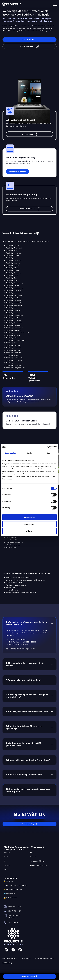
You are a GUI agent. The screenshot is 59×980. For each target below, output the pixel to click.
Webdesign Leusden (13, 285)
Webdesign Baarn (12, 278)
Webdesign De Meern (13, 318)
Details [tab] (30, 453)
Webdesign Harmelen (13, 320)
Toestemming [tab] (10, 453)
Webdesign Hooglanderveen (16, 368)
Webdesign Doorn (12, 275)
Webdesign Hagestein (13, 310)
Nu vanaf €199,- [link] (29, 134)
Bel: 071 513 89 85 (29, 40)
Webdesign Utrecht (13, 245)
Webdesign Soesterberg (14, 283)
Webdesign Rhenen (13, 308)
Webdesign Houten (13, 255)
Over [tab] (49, 453)
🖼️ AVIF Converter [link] (10, 898)
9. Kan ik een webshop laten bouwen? (24, 774)
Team (6, 869)
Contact (33, 857)
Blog (32, 853)
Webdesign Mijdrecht (13, 338)
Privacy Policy (7, 963)
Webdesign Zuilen (12, 343)
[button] (29, 824)
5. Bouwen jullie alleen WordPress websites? (27, 712)
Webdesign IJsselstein (14, 260)
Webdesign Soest (12, 280)
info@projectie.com (14, 906)
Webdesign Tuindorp (13, 350)
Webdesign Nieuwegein (14, 253)
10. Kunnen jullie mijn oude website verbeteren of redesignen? (28, 790)
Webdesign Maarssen (13, 293)
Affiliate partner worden (39, 865)
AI (4, 861)
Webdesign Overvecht (14, 348)
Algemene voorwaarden (43, 959)
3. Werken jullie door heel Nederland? (24, 680)
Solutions (7, 857)
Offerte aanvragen (29, 46)
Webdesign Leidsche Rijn (15, 358)
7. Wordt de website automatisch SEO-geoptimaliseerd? (24, 744)
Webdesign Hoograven (14, 360)
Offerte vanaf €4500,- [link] (29, 209)
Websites (7, 853)
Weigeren (29, 531)
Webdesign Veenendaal (14, 258)
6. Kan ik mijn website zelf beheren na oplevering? (24, 727)
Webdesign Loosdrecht (14, 325)
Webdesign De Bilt (12, 265)
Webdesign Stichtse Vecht (15, 295)
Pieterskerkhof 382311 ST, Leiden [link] (14, 917)
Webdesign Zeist (12, 250)
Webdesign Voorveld (13, 363)
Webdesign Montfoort (13, 303)
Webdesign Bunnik (12, 270)
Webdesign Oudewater (14, 300)
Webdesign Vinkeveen (14, 330)
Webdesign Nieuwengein (15, 315)
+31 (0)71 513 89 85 (14, 911)
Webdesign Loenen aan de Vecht (17, 333)
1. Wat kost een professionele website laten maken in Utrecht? (26, 623)
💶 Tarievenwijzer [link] (10, 894)
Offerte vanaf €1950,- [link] (18, 171)
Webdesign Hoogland (13, 365)
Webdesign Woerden (13, 263)
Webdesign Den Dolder (14, 353)
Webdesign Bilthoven (13, 268)
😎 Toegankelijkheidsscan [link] (13, 889)
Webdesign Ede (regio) (14, 290)
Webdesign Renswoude (14, 305)
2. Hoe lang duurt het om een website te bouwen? (25, 664)
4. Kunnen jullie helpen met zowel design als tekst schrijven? (27, 696)
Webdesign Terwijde (13, 355)
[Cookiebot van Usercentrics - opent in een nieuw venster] (47, 447)
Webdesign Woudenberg (14, 288)
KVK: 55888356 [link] (13, 922)
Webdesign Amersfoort (14, 248)
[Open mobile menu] (55, 4)
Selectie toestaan (30, 524)
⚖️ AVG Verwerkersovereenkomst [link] (16, 885)
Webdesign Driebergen (14, 273)
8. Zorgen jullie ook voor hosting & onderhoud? (28, 760)
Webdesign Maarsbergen (15, 328)
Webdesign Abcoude (13, 335)
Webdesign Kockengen (14, 323)
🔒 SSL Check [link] (9, 881)
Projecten (7, 865)
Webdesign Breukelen (14, 298)
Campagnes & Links (37, 861)
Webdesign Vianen (12, 313)
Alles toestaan (29, 517)
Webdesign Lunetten (13, 345)
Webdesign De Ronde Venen (16, 340)
